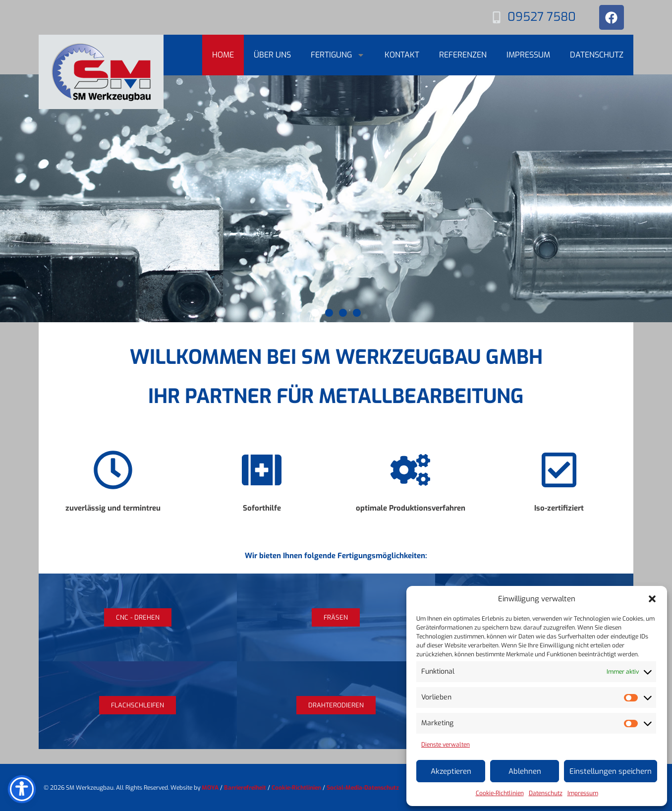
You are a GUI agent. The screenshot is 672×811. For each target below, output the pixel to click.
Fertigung (338, 55)
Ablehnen (525, 771)
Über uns (272, 55)
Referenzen (463, 55)
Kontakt (402, 55)
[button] (652, 599)
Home (223, 55)
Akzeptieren (451, 771)
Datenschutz (546, 793)
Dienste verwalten (446, 745)
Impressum (583, 793)
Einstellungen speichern (611, 771)
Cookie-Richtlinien (500, 793)
